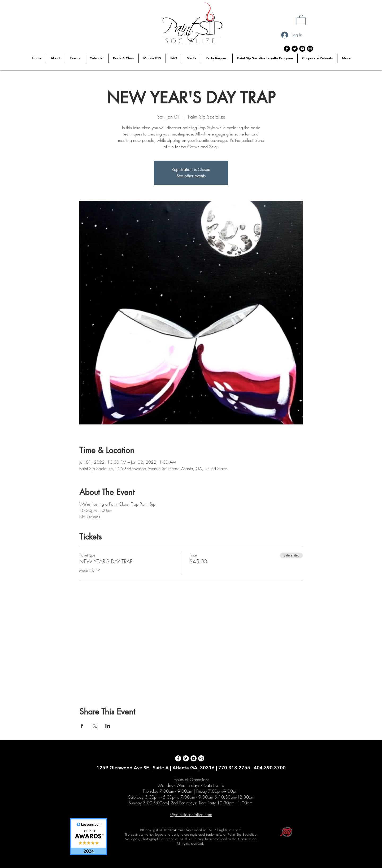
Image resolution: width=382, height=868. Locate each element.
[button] (301, 20)
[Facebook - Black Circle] (287, 49)
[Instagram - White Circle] (201, 758)
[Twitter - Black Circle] (295, 49)
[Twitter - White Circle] (186, 758)
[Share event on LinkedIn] (108, 726)
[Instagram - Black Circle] (310, 49)
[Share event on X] (95, 726)
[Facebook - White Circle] (178, 758)
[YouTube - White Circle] (194, 758)
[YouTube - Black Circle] (302, 49)
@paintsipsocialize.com (191, 814)
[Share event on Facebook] (82, 726)
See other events (191, 176)
